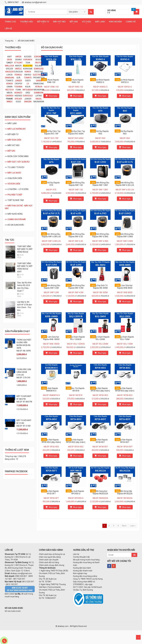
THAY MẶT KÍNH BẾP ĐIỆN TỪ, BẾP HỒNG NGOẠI (25, 249)
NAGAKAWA (39, 90)
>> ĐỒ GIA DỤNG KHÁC (15, 225)
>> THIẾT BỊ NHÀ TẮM (14, 200)
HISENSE (18, 96)
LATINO (39, 96)
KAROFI (18, 66)
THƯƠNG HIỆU (27, 22)
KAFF (10, 57)
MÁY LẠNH (100, 22)
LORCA (9, 75)
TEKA (28, 63)
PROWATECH (39, 78)
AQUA (28, 87)
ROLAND (39, 66)
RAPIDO (28, 75)
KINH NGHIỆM (115, 22)
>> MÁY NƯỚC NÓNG (14, 214)
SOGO (18, 102)
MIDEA (10, 93)
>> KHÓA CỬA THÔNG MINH (17, 156)
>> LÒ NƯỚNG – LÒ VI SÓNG (17, 189)
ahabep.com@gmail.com (34, 2)
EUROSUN (18, 72)
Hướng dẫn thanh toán (83, 571)
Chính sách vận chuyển (49, 560)
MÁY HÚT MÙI (59, 22)
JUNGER (28, 99)
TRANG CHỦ (10, 22)
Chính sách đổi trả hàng (49, 562)
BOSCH (39, 60)
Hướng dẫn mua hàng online (85, 576)
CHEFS (28, 81)
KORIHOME (28, 69)
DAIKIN (10, 87)
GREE (28, 93)
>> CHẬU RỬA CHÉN (13, 178)
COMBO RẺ (131, 22)
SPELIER (9, 69)
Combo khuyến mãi (81, 557)
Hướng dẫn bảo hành (82, 568)
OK (134, 555)
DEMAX (18, 60)
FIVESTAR (39, 72)
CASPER (18, 84)
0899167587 (12, 2)
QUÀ (18, 78)
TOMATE (9, 81)
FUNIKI (18, 90)
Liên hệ (76, 554)
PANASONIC (39, 84)
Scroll (138, 637)
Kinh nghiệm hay (80, 573)
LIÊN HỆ (8, 29)
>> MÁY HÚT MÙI (12, 145)
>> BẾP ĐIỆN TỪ (12, 134)
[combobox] (77, 11)
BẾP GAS (74, 22)
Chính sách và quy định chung (52, 565)
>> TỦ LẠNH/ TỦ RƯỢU (15, 167)
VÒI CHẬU (86, 22)
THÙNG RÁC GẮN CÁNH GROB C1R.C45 (24, 372)
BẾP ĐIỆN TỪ (43, 22)
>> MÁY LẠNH (11, 123)
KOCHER (28, 57)
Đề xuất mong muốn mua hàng (86, 560)
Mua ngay (53, 96)
